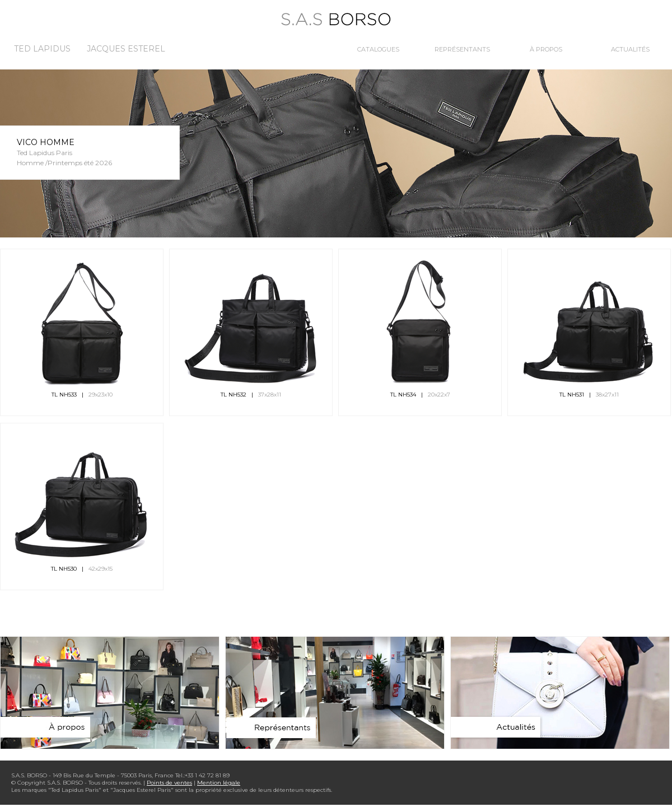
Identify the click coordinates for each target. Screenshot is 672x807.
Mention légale (219, 783)
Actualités (630, 49)
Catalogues (378, 49)
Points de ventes (169, 783)
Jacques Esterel (126, 49)
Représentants (462, 49)
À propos (546, 49)
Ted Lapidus (42, 49)
